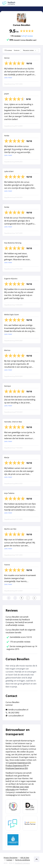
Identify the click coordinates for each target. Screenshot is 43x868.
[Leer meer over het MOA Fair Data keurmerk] (30, 807)
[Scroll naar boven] (37, 859)
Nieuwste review (30, 50)
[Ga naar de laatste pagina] (34, 598)
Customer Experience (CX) (20, 763)
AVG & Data (25, 858)
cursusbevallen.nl (16, 716)
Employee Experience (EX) (17, 768)
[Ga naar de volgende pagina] (28, 598)
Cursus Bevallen (22, 25)
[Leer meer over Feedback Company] (13, 823)
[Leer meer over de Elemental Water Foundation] (13, 840)
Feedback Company (22, 863)
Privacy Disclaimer (11, 858)
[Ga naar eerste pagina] (9, 598)
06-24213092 (14, 713)
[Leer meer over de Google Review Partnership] (30, 823)
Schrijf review (27, 36)
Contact (9, 860)
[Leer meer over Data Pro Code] (13, 807)
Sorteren (17, 50)
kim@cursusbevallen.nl (18, 710)
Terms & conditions (22, 860)
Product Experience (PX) (16, 766)
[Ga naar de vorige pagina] (15, 598)
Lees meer (8, 78)
